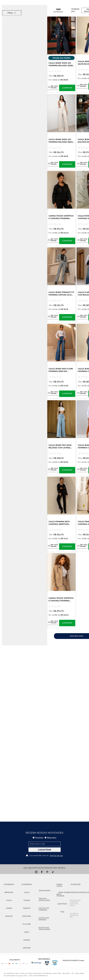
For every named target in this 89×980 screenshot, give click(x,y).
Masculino (50, 838)
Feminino (38, 838)
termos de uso (56, 856)
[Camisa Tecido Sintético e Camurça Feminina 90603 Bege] (61, 590)
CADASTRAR (44, 850)
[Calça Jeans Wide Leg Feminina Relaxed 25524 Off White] (61, 132)
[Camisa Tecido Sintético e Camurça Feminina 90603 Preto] (61, 208)
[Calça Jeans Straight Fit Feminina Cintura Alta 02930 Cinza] (61, 285)
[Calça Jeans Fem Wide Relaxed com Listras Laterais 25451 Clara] (61, 437)
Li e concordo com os (44, 856)
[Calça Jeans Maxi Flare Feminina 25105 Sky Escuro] (61, 361)
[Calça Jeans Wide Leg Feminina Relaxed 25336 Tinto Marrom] (61, 55)
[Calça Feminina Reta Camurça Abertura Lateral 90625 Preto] (61, 514)
